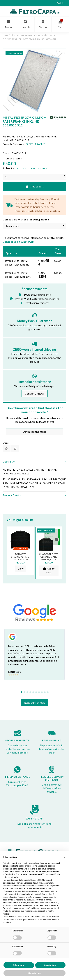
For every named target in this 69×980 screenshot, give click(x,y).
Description (34, 462)
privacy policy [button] (29, 866)
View (21, 569)
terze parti (48, 880)
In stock (7, 158)
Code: (6, 153)
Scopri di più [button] (34, 973)
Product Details (34, 495)
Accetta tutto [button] (50, 965)
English (62, 3)
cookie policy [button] (13, 877)
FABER (30, 144)
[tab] (34, 462)
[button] (64, 857)
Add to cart (34, 186)
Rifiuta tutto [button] (19, 965)
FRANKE (40, 144)
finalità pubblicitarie (25, 894)
